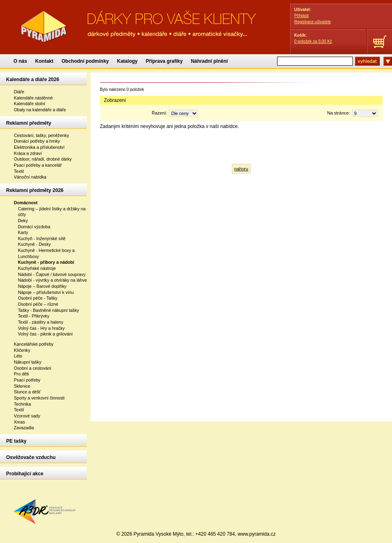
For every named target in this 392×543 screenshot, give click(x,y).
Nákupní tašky (28, 362)
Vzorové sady (27, 416)
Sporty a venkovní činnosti (39, 398)
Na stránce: (352, 113)
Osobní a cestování (33, 368)
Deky (23, 221)
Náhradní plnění (209, 61)
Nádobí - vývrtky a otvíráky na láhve (52, 280)
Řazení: (175, 113)
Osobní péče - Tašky (38, 298)
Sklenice (22, 386)
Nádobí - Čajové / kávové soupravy (52, 274)
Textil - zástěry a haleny (41, 322)
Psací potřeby (27, 380)
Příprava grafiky (164, 61)
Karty (23, 232)
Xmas (19, 422)
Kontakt (44, 61)
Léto (18, 356)
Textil (19, 171)
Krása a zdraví (28, 153)
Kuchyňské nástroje (37, 268)
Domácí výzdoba (34, 227)
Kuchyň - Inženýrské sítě (42, 238)
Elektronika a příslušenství (39, 147)
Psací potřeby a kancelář (38, 165)
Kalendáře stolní (30, 104)
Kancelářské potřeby (34, 344)
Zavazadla (24, 428)
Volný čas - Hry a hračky (41, 328)
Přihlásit (302, 16)
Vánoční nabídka (30, 177)
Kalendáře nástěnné (33, 98)
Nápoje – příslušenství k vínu (46, 292)
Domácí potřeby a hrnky (37, 141)
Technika (22, 404)
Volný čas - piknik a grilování (45, 334)
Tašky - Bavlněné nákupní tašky (48, 310)
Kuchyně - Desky (34, 244)
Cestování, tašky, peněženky (41, 135)
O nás (20, 61)
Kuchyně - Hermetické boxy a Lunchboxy (46, 253)
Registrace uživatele (313, 22)
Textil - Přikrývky (34, 316)
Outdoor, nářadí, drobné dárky (43, 159)
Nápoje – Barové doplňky (42, 286)
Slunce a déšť (27, 392)
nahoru (241, 169)
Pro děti (21, 374)
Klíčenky (22, 350)
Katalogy (127, 61)
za (313, 41)
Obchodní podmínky (85, 61)
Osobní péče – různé (38, 304)
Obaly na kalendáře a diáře (40, 110)
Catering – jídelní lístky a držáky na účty (52, 212)
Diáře (19, 92)
